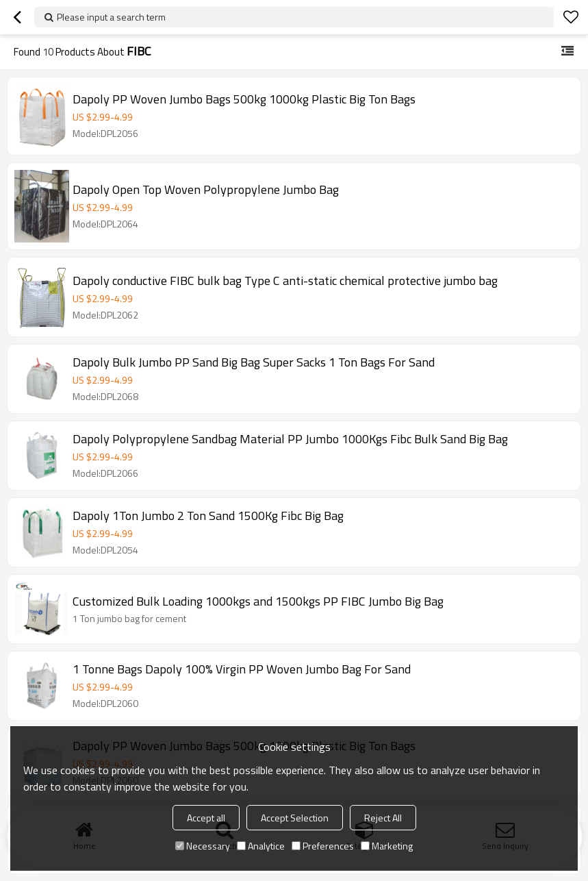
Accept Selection (295, 818)
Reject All (383, 818)
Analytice (261, 846)
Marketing (387, 846)
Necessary (203, 846)
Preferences (323, 846)
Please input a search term (111, 17)
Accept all (206, 818)
